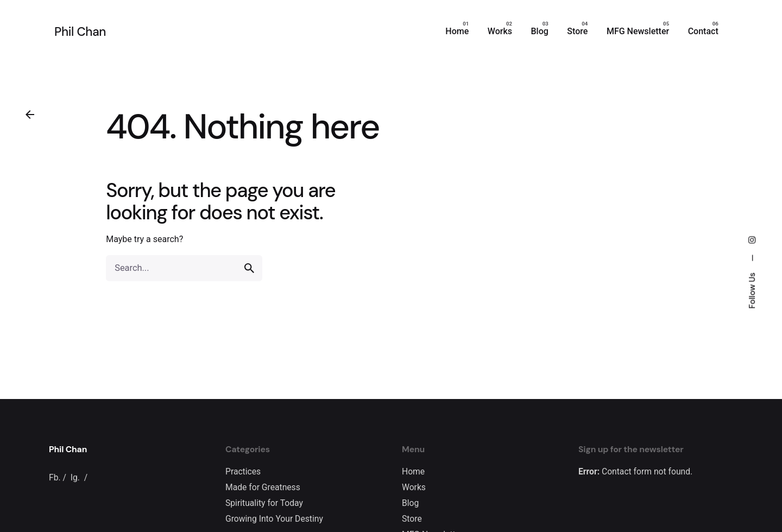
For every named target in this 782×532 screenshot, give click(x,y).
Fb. (55, 477)
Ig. (75, 477)
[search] (249, 268)
